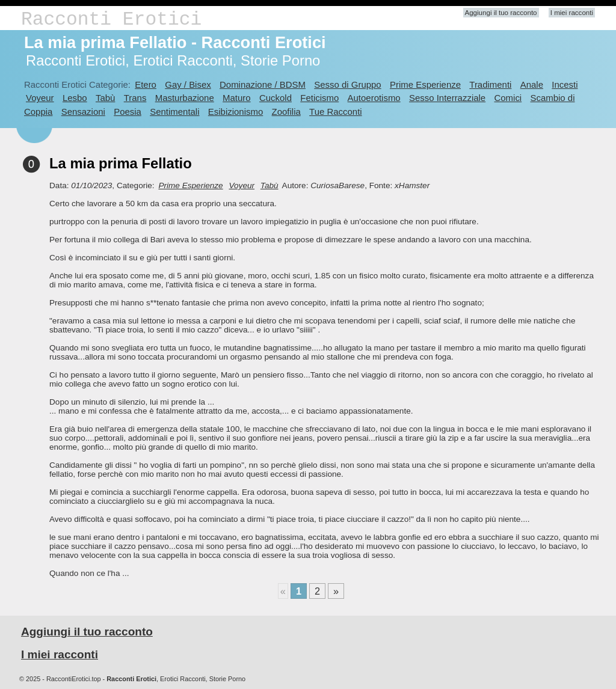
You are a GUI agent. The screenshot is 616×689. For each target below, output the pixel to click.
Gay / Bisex (188, 84)
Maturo (237, 98)
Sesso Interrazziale (447, 98)
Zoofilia (286, 112)
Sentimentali (174, 112)
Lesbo (75, 98)
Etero (146, 84)
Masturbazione (185, 98)
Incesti (565, 84)
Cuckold (276, 98)
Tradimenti (490, 84)
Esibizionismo (236, 112)
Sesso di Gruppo (347, 84)
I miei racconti (572, 13)
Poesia (128, 112)
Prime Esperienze (425, 84)
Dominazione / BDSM (263, 84)
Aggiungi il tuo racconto (501, 13)
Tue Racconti (336, 112)
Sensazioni (83, 112)
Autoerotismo (374, 98)
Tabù (105, 98)
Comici (508, 98)
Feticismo (319, 98)
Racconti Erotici (111, 20)
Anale (532, 84)
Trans (135, 98)
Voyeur (40, 98)
